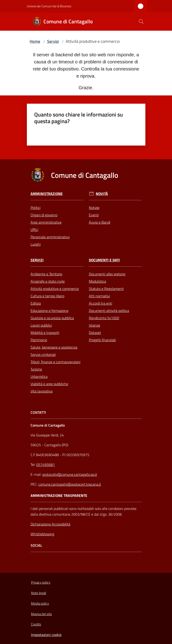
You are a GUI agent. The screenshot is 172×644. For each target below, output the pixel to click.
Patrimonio (39, 340)
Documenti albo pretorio (107, 274)
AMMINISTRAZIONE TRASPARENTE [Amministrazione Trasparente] (59, 496)
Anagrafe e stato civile (48, 281)
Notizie (94, 208)
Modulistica (97, 281)
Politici (35, 208)
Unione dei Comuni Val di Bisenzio (49, 6)
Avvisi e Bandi (100, 222)
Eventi (94, 215)
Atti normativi (99, 296)
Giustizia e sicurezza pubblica (52, 318)
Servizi (53, 41)
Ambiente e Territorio (46, 274)
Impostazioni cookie (46, 635)
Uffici (34, 230)
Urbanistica (39, 376)
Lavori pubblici (41, 325)
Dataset (95, 333)
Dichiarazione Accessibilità (50, 524)
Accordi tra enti (100, 303)
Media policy (40, 603)
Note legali (39, 593)
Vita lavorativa (42, 391)
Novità (102, 194)
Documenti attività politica (109, 311)
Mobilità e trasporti (45, 333)
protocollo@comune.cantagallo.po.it (70, 474)
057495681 (46, 465)
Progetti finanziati (102, 340)
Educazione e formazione (49, 311)
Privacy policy (41, 582)
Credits (36, 624)
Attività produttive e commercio (55, 289)
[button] (141, 22)
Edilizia (36, 303)
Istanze (94, 325)
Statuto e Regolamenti (106, 289)
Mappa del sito (41, 614)
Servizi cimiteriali (43, 354)
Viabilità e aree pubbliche (49, 384)
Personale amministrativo (50, 237)
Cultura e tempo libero (47, 296)
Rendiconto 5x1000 (104, 318)
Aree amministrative (46, 222)
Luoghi (36, 244)
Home (35, 41)
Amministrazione (47, 194)
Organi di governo (44, 215)
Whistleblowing (42, 534)
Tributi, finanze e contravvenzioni (55, 362)
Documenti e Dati (104, 260)
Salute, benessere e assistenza (54, 347)
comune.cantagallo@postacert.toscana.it (70, 484)
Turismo (36, 369)
